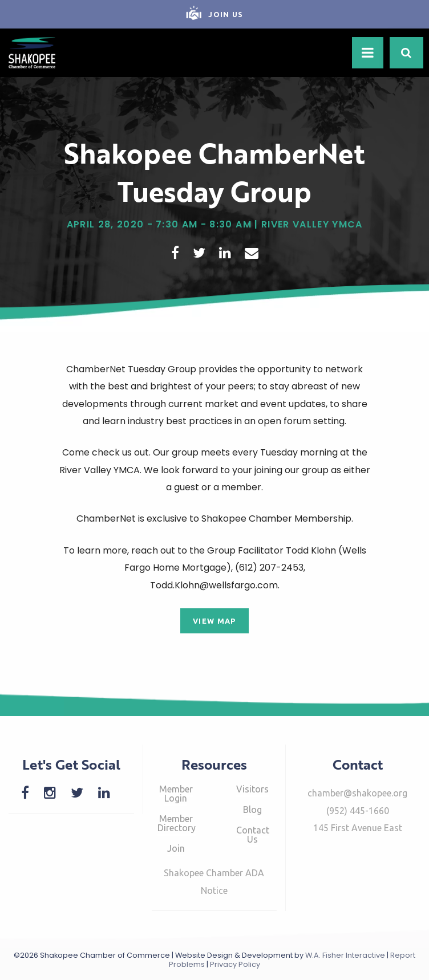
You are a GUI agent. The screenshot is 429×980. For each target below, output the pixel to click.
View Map (214, 621)
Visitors (252, 789)
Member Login (176, 794)
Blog (252, 810)
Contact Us (253, 835)
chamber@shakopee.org (357, 793)
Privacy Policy (235, 964)
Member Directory (177, 823)
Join (176, 848)
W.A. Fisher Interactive (345, 955)
